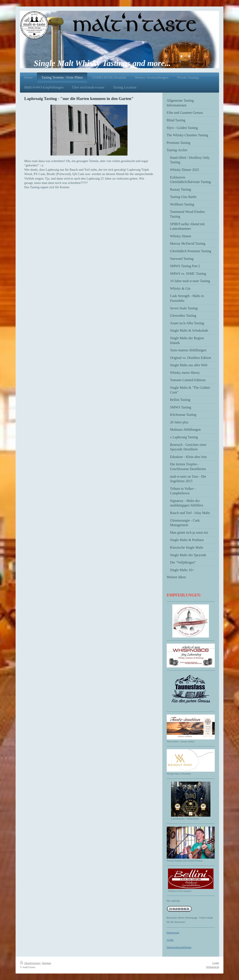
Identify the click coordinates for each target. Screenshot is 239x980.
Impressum (173, 933)
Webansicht (213, 967)
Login (216, 963)
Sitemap (46, 963)
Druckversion (30, 963)
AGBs (170, 940)
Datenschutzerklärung (179, 947)
